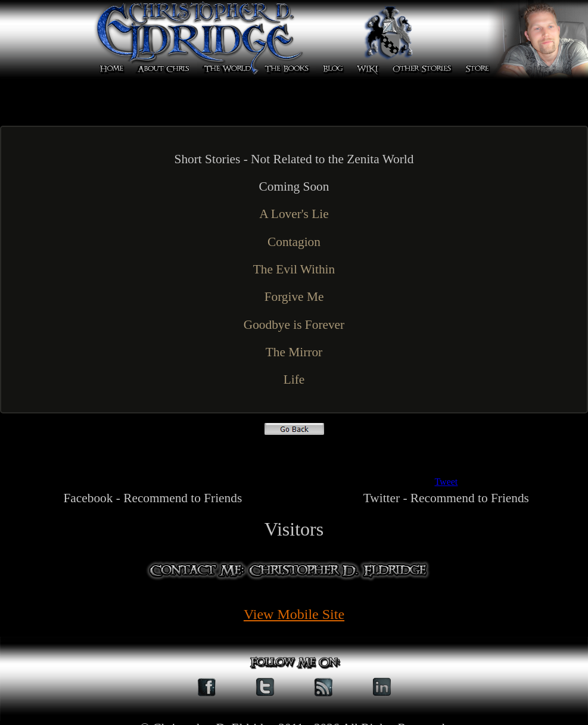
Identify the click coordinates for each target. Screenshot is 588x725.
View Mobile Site (294, 614)
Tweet (446, 482)
